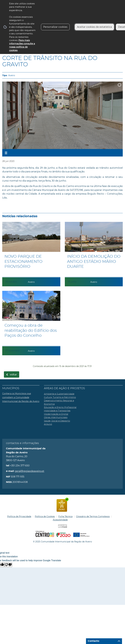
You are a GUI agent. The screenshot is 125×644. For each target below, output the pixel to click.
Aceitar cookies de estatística (94, 27)
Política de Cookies (45, 516)
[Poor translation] (8, 565)
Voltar (13, 375)
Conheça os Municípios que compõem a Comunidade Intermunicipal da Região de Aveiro (21, 397)
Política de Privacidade (19, 516)
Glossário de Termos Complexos (93, 516)
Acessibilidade (60, 520)
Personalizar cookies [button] (55, 27)
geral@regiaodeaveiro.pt (29, 471)
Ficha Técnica (65, 516)
